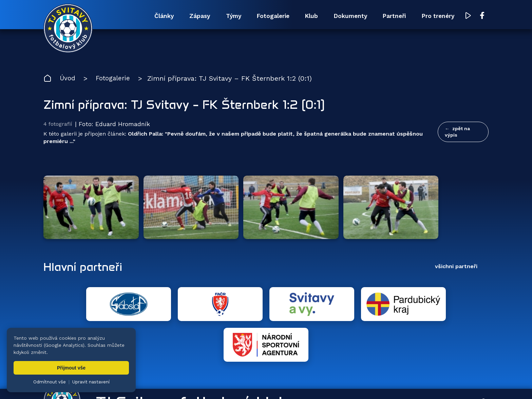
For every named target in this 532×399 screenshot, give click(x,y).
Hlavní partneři (85, 244)
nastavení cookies (280, 384)
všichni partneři (456, 244)
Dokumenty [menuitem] (338, 16)
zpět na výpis (457, 133)
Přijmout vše (71, 368)
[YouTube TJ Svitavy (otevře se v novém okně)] (469, 16)
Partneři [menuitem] (387, 16)
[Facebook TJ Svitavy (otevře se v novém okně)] (482, 16)
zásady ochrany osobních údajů (340, 384)
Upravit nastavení (91, 382)
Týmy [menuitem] (207, 16)
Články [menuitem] (129, 16)
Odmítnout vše (50, 382)
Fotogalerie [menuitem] (251, 16)
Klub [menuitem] (294, 16)
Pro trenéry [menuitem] (436, 16)
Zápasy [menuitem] (169, 16)
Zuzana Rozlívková (150, 384)
